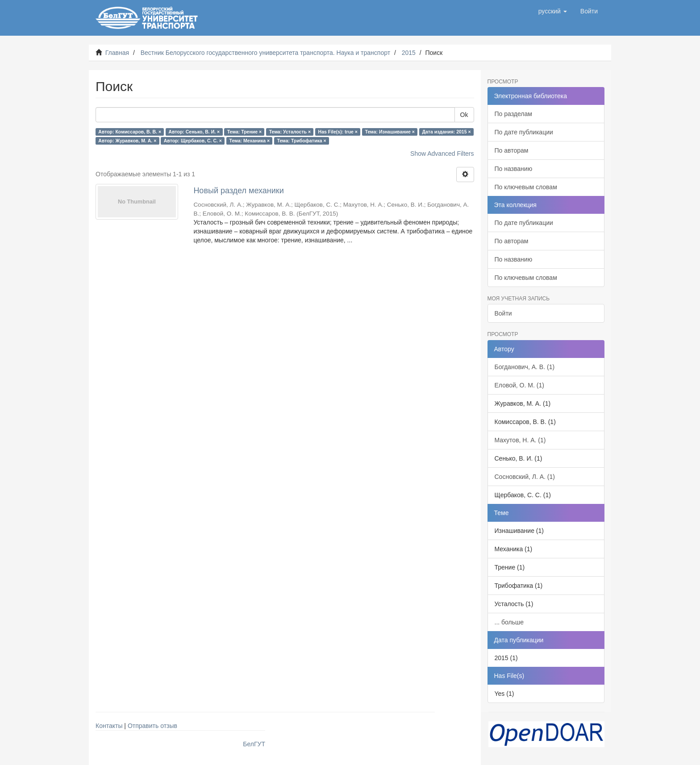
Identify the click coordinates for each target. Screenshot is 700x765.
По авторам (512, 150)
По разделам (513, 114)
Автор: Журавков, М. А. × (127, 141)
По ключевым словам (526, 187)
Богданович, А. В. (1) (525, 367)
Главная (117, 53)
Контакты (109, 726)
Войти (503, 313)
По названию (514, 169)
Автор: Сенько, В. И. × (194, 132)
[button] (553, 11)
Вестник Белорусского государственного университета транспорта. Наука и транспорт (265, 53)
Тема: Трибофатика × (302, 141)
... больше (509, 622)
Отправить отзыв (152, 726)
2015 (409, 53)
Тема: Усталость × (290, 132)
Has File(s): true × (338, 132)
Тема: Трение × (244, 132)
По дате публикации (524, 132)
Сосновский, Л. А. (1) (525, 477)
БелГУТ (254, 744)
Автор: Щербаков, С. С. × (193, 141)
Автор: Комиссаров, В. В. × (130, 132)
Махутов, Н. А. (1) (520, 440)
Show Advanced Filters (442, 154)
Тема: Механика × (249, 141)
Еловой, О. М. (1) (519, 385)
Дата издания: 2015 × (446, 132)
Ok (464, 115)
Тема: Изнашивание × (390, 132)
